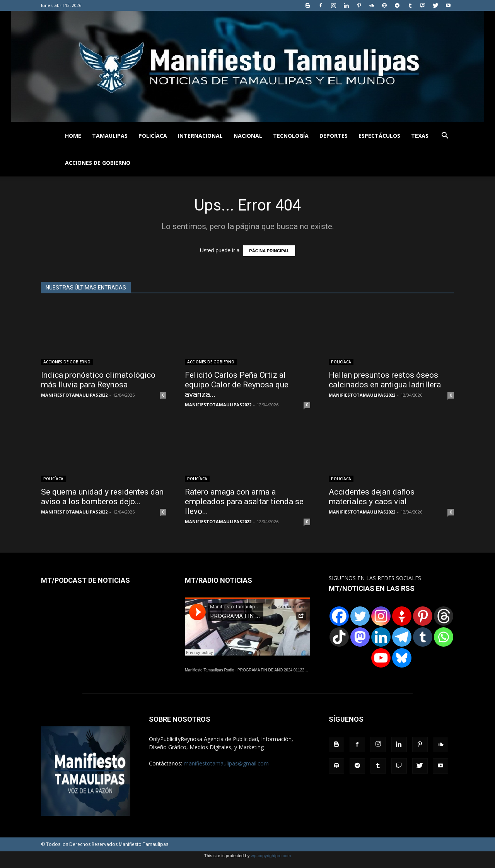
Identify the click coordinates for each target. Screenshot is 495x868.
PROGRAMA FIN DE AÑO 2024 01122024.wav (278, 670)
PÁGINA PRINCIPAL (269, 251)
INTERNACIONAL (200, 136)
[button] (445, 136)
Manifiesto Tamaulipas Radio (210, 670)
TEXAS (420, 136)
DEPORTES (334, 136)
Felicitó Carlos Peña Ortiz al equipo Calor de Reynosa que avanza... (237, 385)
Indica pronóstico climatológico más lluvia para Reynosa (98, 380)
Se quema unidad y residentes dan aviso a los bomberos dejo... (102, 497)
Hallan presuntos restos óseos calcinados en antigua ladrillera (385, 380)
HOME (73, 136)
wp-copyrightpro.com (271, 856)
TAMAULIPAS (110, 136)
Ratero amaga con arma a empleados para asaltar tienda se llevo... (244, 502)
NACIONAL (248, 136)
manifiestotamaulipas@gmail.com (226, 763)
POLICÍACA (153, 136)
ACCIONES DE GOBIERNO (98, 163)
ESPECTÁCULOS (379, 136)
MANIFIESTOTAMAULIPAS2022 (74, 395)
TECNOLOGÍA (291, 136)
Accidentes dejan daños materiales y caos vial (372, 497)
